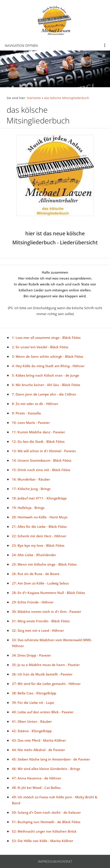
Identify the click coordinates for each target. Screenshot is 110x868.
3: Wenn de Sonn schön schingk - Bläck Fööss (48, 356)
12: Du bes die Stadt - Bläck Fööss (38, 441)
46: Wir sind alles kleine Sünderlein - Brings (46, 769)
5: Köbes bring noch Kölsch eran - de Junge (46, 375)
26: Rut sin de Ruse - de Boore (36, 574)
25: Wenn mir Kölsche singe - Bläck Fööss (44, 564)
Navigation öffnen (21, 45)
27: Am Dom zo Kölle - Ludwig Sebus (40, 583)
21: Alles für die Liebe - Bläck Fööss (39, 527)
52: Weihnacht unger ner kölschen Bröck (44, 831)
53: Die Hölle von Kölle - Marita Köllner (42, 841)
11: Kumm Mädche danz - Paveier (38, 432)
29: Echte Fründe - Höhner (33, 602)
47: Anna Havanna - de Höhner (37, 778)
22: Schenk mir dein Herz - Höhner (39, 536)
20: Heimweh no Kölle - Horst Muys (40, 517)
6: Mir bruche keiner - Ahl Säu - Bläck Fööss (46, 385)
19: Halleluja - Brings (28, 508)
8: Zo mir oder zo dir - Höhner (35, 404)
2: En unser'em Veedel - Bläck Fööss (40, 347)
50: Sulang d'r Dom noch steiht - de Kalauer (46, 812)
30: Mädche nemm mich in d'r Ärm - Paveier (47, 612)
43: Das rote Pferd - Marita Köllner (39, 740)
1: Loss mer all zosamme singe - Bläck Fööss (46, 338)
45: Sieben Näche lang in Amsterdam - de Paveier (51, 759)
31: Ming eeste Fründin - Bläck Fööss (41, 621)
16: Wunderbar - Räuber (31, 479)
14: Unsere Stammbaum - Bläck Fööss (42, 460)
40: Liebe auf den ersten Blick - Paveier (43, 712)
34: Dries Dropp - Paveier (31, 655)
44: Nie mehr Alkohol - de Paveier (38, 750)
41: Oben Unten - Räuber (32, 721)
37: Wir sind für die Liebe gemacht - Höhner (46, 684)
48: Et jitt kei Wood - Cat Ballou (36, 788)
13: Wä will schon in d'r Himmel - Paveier (44, 451)
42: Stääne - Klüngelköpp (32, 731)
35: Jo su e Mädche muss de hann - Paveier (46, 665)
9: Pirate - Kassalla (26, 413)
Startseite (34, 98)
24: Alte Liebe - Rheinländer (34, 555)
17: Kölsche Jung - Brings (31, 489)
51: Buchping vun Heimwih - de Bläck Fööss (46, 822)
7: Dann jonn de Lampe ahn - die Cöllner (44, 394)
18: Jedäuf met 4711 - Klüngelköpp (39, 498)
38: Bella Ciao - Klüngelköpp (34, 693)
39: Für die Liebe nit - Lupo (33, 703)
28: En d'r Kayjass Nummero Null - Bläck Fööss (48, 593)
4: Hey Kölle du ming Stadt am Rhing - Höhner (48, 366)
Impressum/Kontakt (55, 861)
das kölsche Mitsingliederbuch (67, 98)
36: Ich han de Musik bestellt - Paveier (42, 674)
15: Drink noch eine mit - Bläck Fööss (41, 470)
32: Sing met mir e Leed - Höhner (38, 630)
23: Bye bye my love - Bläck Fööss (38, 545)
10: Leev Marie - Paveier (31, 423)
